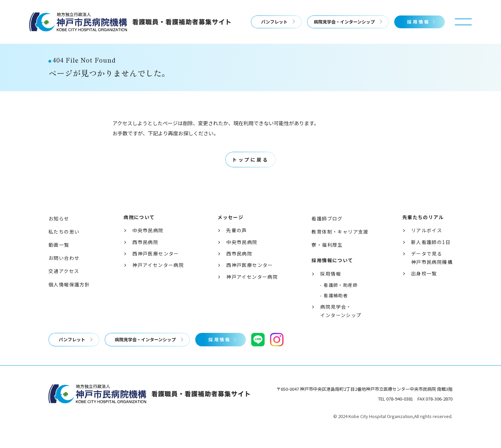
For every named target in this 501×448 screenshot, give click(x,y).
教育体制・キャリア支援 (340, 245)
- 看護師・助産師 (339, 298)
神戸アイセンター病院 (158, 278)
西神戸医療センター (156, 267)
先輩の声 (237, 244)
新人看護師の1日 (431, 255)
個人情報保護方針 (69, 298)
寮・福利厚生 (327, 258)
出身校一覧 (424, 287)
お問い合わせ (64, 271)
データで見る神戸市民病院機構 (432, 271)
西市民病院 (145, 255)
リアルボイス (427, 244)
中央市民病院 (148, 244)
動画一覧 (59, 258)
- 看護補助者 (334, 309)
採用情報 (419, 22)
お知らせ (59, 232)
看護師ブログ (327, 232)
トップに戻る (250, 173)
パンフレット (274, 22)
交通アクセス (64, 284)
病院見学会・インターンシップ (344, 22)
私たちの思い (64, 245)
